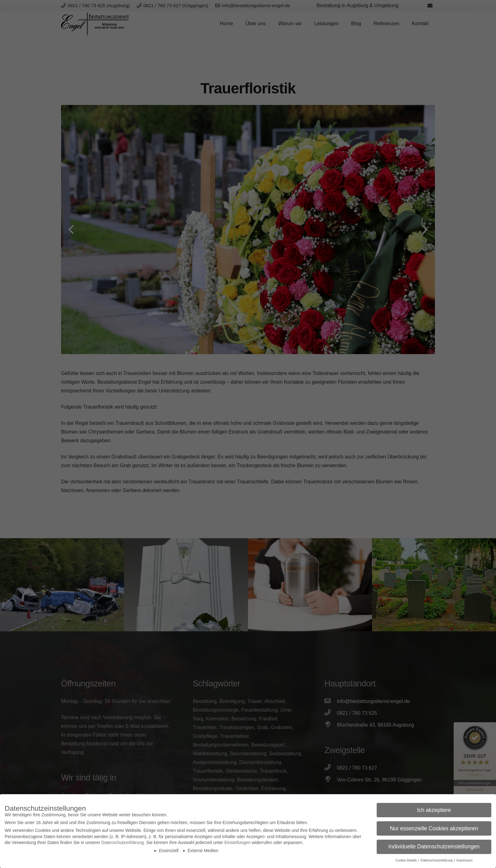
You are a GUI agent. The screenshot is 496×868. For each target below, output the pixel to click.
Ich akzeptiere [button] (434, 810)
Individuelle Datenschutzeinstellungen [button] (434, 847)
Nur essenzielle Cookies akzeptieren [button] (434, 828)
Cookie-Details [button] (406, 860)
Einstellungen (237, 842)
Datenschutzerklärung (123, 842)
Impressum (465, 860)
